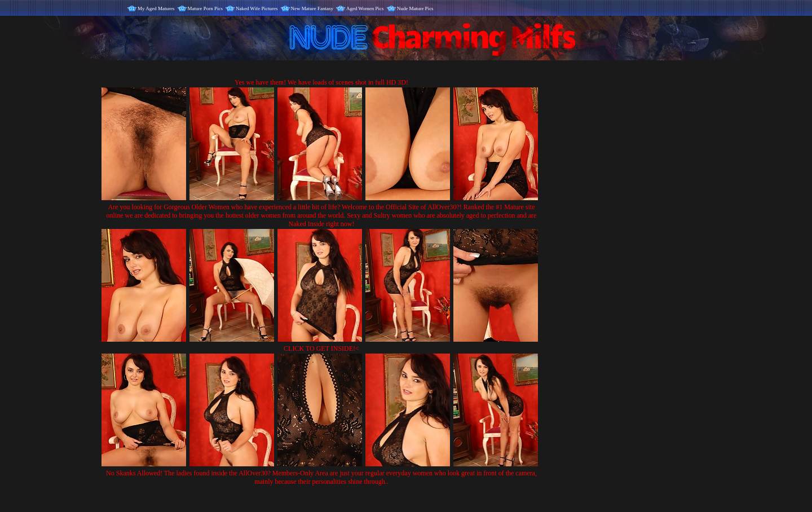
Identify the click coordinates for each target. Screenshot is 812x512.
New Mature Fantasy (312, 8)
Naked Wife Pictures (257, 8)
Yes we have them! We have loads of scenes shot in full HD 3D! (321, 82)
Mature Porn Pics (206, 8)
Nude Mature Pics (415, 8)
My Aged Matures (156, 8)
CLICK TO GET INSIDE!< (321, 348)
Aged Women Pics (365, 8)
